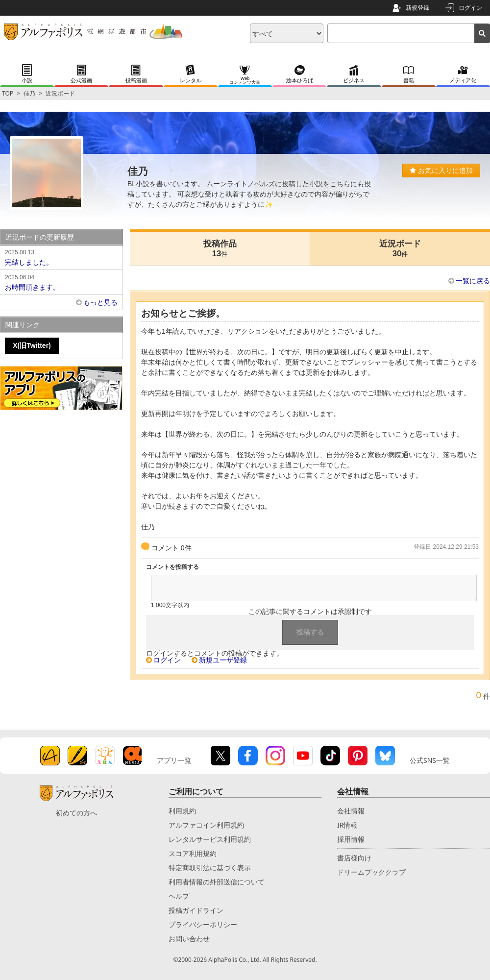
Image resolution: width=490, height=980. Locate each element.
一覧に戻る (473, 281)
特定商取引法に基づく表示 (210, 868)
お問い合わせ (189, 939)
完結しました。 (61, 257)
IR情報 (347, 825)
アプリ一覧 (174, 760)
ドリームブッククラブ (371, 872)
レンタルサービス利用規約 (210, 839)
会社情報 (351, 811)
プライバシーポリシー (203, 924)
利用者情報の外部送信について (217, 882)
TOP (8, 93)
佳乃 (29, 93)
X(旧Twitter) (32, 345)
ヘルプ (179, 896)
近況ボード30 (400, 249)
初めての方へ (76, 813)
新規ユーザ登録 (223, 660)
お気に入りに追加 (441, 171)
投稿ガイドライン (196, 910)
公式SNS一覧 (430, 760)
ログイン (470, 8)
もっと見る (100, 302)
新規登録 (417, 8)
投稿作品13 (220, 249)
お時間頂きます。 (61, 282)
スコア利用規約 (193, 853)
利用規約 (182, 811)
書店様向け (354, 858)
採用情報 (351, 839)
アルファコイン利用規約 (206, 825)
